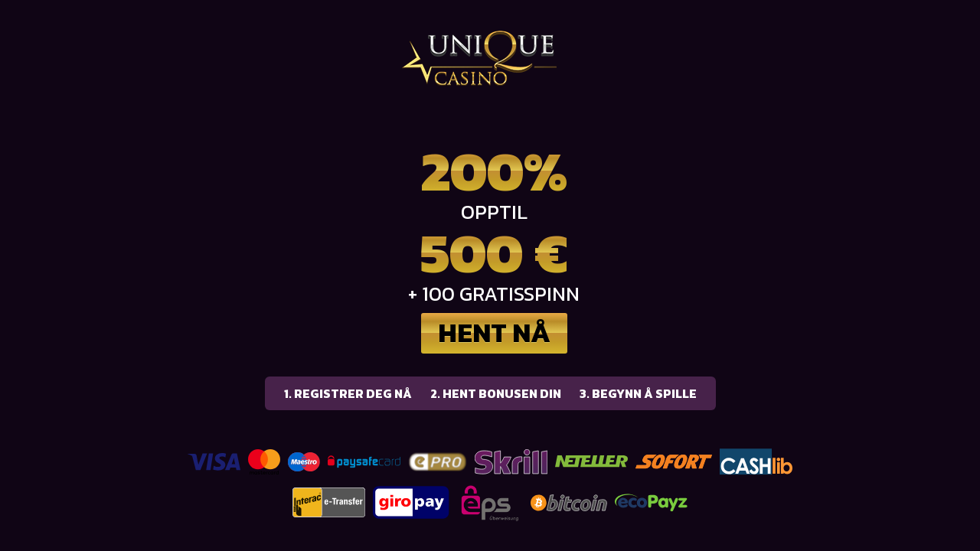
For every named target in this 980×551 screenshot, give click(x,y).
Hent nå (494, 333)
